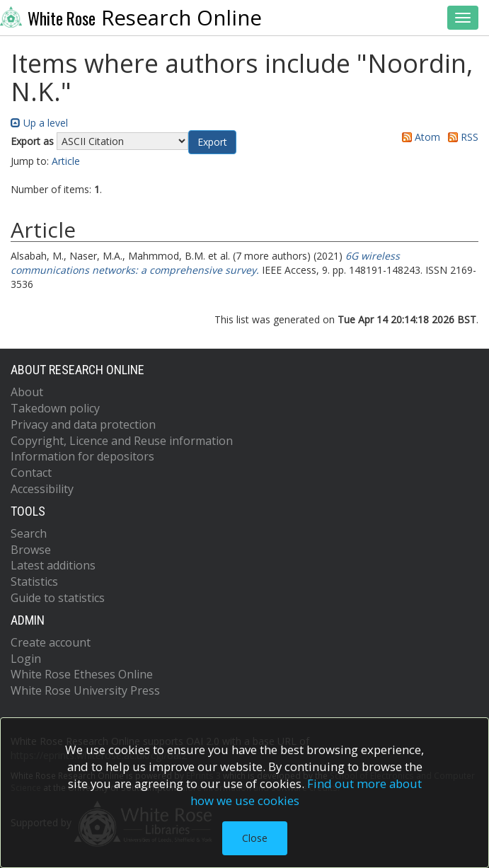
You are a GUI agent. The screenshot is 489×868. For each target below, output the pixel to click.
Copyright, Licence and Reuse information (122, 441)
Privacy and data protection (83, 424)
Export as (32, 141)
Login (26, 659)
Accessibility (42, 489)
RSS (461, 137)
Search (29, 533)
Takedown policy (55, 408)
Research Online (131, 18)
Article (66, 161)
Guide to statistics (58, 598)
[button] (212, 142)
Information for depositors (82, 456)
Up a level (39, 123)
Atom (419, 137)
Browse (31, 550)
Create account (51, 642)
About (27, 392)
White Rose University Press (85, 690)
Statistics (34, 581)
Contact (31, 473)
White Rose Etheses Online (82, 674)
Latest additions (53, 565)
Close (255, 838)
